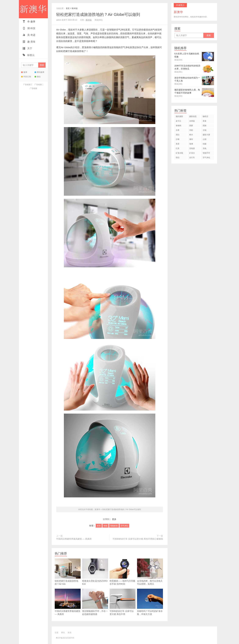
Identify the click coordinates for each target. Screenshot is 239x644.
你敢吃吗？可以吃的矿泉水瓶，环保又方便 (150, 602)
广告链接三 (28, 85)
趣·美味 (29, 42)
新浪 (70, 633)
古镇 (205, 130)
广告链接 (33, 88)
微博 (24, 72)
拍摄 (205, 144)
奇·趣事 (29, 22)
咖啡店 (205, 116)
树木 (191, 135)
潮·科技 (29, 28)
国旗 (205, 126)
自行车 (192, 158)
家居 (99, 526)
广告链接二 (39, 85)
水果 (178, 130)
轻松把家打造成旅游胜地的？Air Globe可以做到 (98, 14)
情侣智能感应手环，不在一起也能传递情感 (95, 602)
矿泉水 (192, 153)
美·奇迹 (29, 35)
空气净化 (124, 526)
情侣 (178, 158)
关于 (27, 48)
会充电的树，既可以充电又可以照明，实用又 (150, 572)
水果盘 (192, 121)
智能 (105, 526)
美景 (178, 144)
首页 (68, 8)
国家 (191, 126)
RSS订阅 (26, 77)
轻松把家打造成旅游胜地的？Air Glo (68, 572)
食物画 (178, 126)
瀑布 (191, 139)
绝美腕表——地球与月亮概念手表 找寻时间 (123, 572)
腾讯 (63, 633)
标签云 (29, 55)
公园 (205, 139)
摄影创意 (193, 116)
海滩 (191, 144)
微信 (38, 77)
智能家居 (114, 526)
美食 (205, 121)
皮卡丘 (178, 121)
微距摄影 (179, 116)
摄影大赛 (206, 135)
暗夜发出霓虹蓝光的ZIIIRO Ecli (95, 572)
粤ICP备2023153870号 (65, 638)
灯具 (178, 148)
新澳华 (33, 9)
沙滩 (178, 139)
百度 (57, 633)
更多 (114, 519)
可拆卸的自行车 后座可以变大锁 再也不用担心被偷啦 (138, 539)
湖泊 (178, 135)
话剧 (191, 130)
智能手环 (206, 153)
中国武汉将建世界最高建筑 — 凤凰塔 (74, 539)
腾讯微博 (39, 72)
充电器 (192, 148)
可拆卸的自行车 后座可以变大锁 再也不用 (123, 602)
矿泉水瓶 (179, 153)
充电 (205, 148)
